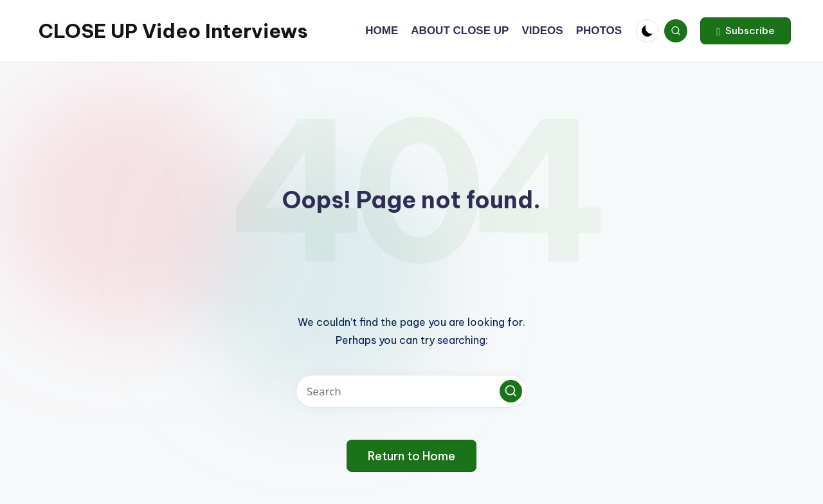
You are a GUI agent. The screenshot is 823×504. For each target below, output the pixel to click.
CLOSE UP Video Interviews (173, 31)
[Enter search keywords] (411, 391)
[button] (746, 31)
